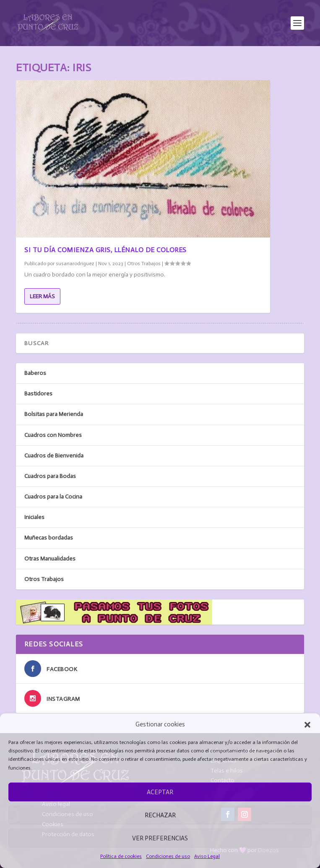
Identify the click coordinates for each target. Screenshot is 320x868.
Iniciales (34, 517)
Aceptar (160, 792)
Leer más (42, 296)
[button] (307, 725)
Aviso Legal (207, 856)
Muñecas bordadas (49, 538)
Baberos (35, 373)
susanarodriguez (75, 263)
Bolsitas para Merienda (54, 414)
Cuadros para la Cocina (53, 497)
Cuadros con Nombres (53, 435)
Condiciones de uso (168, 856)
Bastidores (38, 394)
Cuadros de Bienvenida (54, 456)
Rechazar (160, 815)
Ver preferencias (160, 838)
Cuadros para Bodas (50, 476)
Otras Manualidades (50, 559)
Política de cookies (121, 856)
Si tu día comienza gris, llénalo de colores (105, 250)
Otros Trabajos (144, 263)
